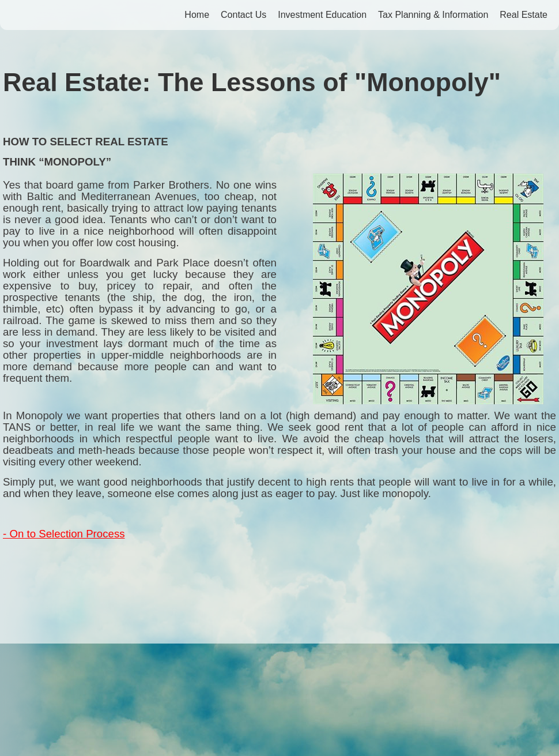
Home (197, 15)
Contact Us (243, 15)
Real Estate (524, 15)
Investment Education (322, 15)
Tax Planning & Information (433, 15)
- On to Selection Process (64, 534)
